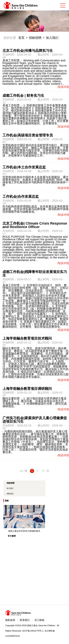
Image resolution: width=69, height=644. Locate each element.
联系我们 (25, 620)
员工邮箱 (39, 620)
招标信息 (10, 494)
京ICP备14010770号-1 (33, 631)
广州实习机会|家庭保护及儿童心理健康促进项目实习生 (35, 420)
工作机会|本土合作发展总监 (24, 167)
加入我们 (52, 38)
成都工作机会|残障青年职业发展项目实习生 (35, 274)
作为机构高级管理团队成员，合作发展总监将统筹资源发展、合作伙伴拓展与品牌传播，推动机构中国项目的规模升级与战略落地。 (35, 209)
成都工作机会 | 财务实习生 (23, 95)
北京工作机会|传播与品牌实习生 (28, 51)
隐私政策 (10, 620)
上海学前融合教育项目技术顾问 (27, 338)
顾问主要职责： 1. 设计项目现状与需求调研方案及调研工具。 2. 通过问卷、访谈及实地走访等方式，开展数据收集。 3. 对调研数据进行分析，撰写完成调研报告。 (35, 402)
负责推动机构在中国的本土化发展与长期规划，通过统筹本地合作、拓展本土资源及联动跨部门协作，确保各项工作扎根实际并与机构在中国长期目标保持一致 (35, 181)
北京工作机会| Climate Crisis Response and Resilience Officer (35, 225)
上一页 (24, 471)
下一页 (45, 471)
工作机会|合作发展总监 (21, 196)
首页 (21, 38)
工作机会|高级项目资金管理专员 (28, 135)
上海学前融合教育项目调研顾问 (27, 389)
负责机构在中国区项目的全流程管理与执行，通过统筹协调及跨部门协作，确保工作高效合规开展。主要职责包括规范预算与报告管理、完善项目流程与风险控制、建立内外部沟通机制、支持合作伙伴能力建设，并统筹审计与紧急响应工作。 (35, 150)
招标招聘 (35, 38)
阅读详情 (63, 87)
